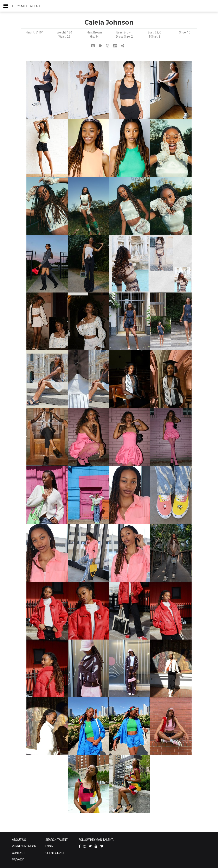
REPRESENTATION (24, 846)
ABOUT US (19, 840)
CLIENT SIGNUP (55, 853)
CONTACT (19, 853)
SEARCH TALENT (57, 840)
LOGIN (49, 846)
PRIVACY (18, 860)
